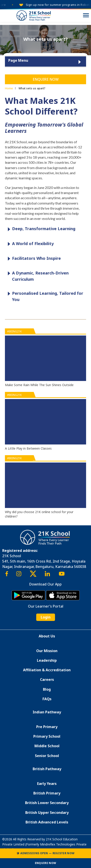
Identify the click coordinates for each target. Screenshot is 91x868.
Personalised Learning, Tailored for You (44, 296)
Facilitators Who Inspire (33, 259)
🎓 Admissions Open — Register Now (45, 853)
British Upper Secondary (47, 813)
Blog (47, 689)
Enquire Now (46, 79)
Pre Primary (47, 727)
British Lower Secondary (47, 803)
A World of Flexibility (30, 244)
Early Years (47, 784)
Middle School (47, 746)
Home (9, 88)
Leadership (47, 660)
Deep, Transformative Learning (40, 229)
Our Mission (47, 651)
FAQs (47, 699)
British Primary (47, 793)
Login (46, 617)
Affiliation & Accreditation (47, 670)
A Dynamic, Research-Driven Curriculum (37, 276)
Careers (47, 680)
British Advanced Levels (47, 822)
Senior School (47, 756)
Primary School (47, 736)
